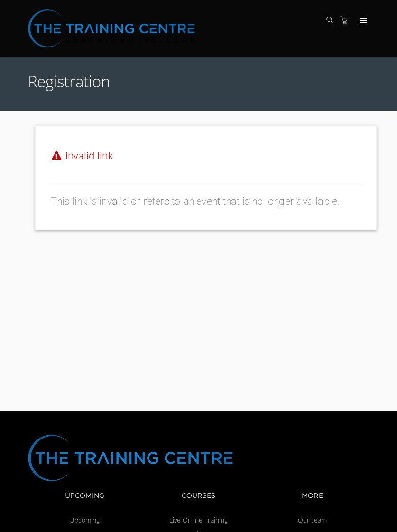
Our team (312, 520)
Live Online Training (199, 520)
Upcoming (84, 520)
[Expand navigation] (362, 21)
